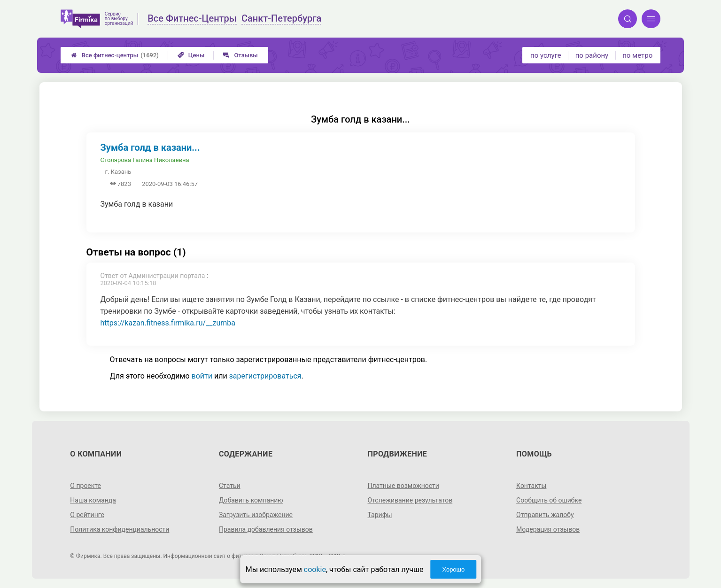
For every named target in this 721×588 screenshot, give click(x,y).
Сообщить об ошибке (549, 500)
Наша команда (93, 500)
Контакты (531, 486)
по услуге (546, 55)
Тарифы (380, 515)
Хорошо (453, 569)
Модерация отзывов (548, 529)
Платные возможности (403, 486)
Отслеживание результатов (410, 500)
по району (592, 55)
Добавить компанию (251, 500)
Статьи (230, 486)
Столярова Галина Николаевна (145, 160)
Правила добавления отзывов (266, 529)
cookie (315, 569)
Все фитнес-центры (115, 55)
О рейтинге (87, 515)
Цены (191, 55)
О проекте (85, 486)
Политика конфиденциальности (120, 529)
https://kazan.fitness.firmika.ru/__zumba (168, 323)
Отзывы (240, 55)
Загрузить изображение (256, 515)
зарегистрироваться (265, 376)
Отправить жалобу (545, 515)
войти (202, 376)
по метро (637, 55)
